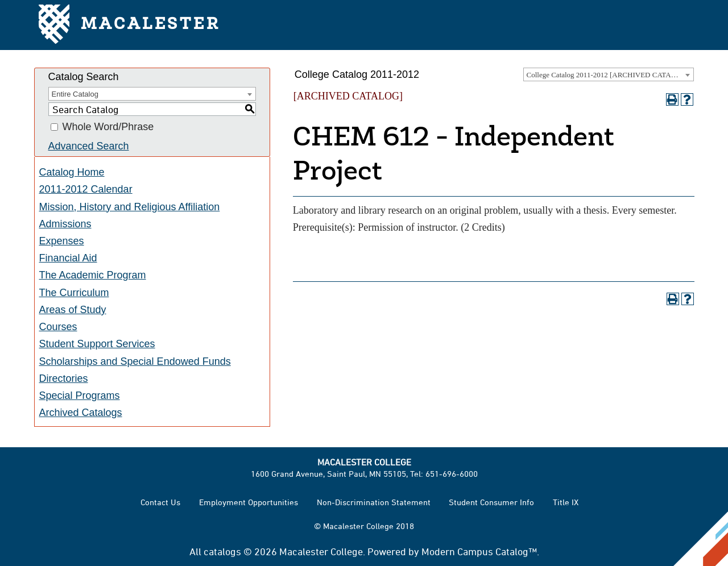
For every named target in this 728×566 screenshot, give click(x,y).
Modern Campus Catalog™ (479, 551)
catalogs (222, 551)
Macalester (129, 25)
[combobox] (609, 74)
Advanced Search (89, 146)
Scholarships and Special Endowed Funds (135, 361)
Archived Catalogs (81, 413)
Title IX (566, 502)
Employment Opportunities (249, 502)
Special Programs (80, 396)
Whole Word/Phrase (108, 127)
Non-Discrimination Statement (374, 502)
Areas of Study (73, 310)
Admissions (65, 224)
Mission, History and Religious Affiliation (130, 207)
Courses (58, 327)
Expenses (62, 241)
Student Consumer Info (491, 502)
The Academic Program (93, 275)
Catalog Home (72, 172)
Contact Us (160, 502)
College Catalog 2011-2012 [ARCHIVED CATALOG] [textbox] (608, 75)
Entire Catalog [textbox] (75, 94)
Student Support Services (97, 344)
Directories (64, 378)
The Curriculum (74, 293)
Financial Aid (68, 258)
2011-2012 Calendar (86, 189)
